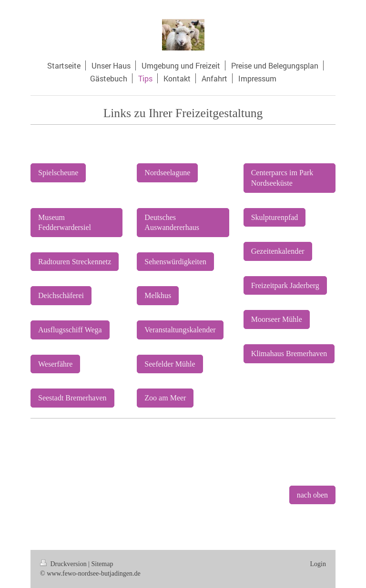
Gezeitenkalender (278, 251)
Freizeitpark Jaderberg (285, 285)
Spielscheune (58, 173)
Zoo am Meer (165, 398)
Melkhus (158, 295)
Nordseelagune (167, 173)
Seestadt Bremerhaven (72, 398)
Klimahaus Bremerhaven (289, 354)
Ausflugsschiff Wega (70, 330)
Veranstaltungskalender (180, 330)
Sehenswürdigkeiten (175, 262)
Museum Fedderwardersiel (65, 223)
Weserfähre (55, 364)
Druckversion (64, 564)
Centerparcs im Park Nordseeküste (282, 178)
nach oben (312, 495)
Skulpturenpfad (275, 217)
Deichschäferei (61, 295)
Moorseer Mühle (277, 319)
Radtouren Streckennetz (75, 262)
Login (318, 564)
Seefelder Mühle (170, 364)
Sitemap (102, 564)
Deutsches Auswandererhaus (172, 223)
